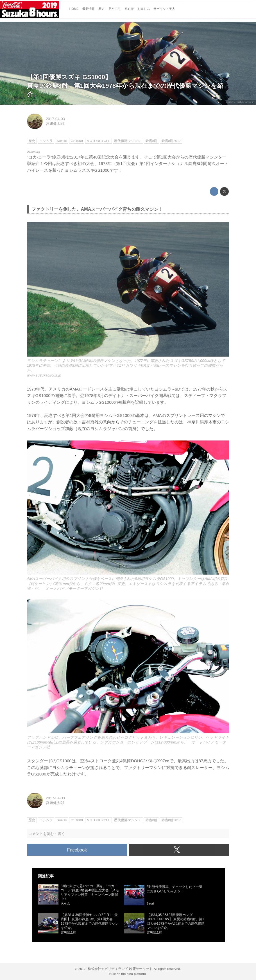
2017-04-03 (55, 119)
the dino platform (133, 974)
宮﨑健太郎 (55, 124)
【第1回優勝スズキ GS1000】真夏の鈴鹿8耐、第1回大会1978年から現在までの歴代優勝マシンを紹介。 (125, 86)
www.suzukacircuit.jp (240, 102)
